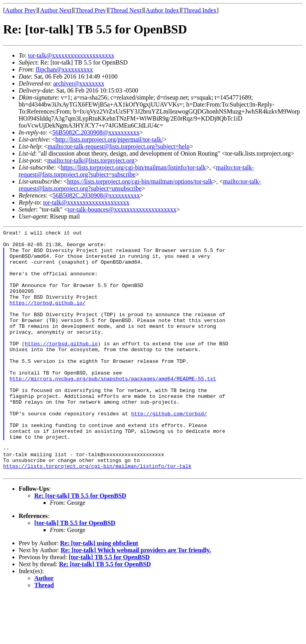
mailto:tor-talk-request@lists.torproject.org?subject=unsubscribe (140, 185)
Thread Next (126, 10)
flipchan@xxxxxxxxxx (64, 69)
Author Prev (20, 10)
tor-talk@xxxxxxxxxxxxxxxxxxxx (71, 55)
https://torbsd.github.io (61, 367)
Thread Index (200, 10)
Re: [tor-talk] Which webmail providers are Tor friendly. (136, 599)
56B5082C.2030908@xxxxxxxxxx (96, 132)
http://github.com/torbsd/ (169, 451)
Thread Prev (91, 10)
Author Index (162, 10)
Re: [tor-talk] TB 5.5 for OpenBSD (80, 545)
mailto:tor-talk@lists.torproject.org (91, 160)
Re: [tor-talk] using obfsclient (99, 592)
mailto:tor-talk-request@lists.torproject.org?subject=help (118, 146)
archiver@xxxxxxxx (79, 83)
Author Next (56, 10)
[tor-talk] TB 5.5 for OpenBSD (75, 572)
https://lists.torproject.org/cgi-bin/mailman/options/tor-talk (140, 181)
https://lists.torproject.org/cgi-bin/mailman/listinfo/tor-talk (133, 167)
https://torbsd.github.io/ (48, 318)
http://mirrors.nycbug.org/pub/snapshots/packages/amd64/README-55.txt (113, 409)
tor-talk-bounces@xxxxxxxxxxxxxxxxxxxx (122, 209)
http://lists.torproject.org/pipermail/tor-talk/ (109, 139)
